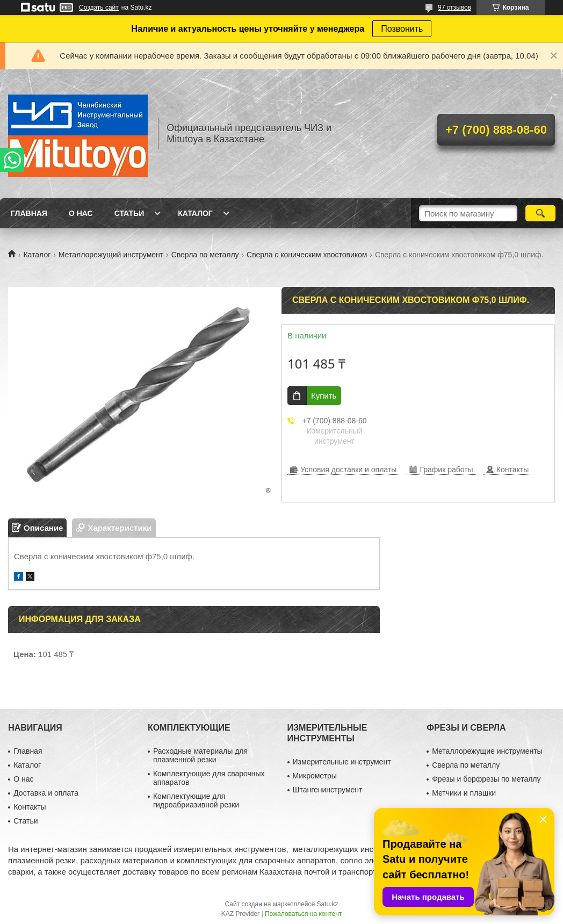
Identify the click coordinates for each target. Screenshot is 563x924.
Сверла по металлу (205, 255)
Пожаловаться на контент (303, 914)
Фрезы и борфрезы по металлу (486, 779)
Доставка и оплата (46, 793)
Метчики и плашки (464, 793)
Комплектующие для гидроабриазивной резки (196, 800)
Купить (324, 396)
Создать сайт (99, 8)
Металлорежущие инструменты (487, 751)
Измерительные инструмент (342, 762)
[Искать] (540, 213)
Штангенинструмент (328, 790)
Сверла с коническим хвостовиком (307, 255)
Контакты (30, 807)
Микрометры (315, 776)
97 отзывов (454, 8)
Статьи (129, 213)
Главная (29, 213)
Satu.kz (327, 904)
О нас (81, 213)
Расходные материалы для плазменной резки (200, 755)
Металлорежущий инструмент (111, 255)
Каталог (195, 213)
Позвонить (402, 29)
